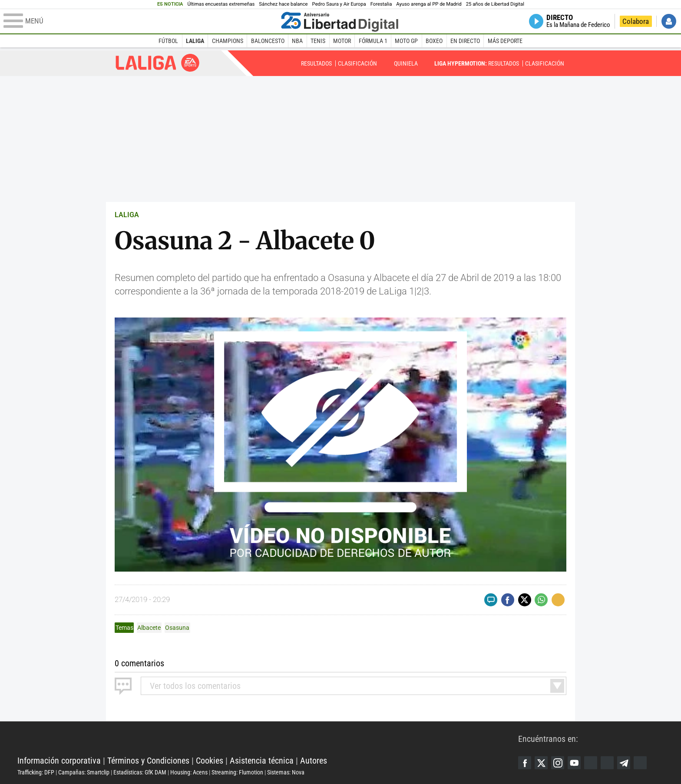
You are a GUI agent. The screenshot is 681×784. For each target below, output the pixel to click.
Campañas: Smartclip (84, 772)
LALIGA (127, 215)
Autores (314, 761)
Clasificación (357, 63)
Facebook (525, 763)
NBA (297, 41)
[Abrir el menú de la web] (140, 21)
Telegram (624, 763)
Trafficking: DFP (36, 772)
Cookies (210, 761)
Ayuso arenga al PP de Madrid (429, 4)
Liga (158, 63)
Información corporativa (59, 761)
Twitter (541, 763)
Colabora (636, 21)
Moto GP (406, 41)
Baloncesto (268, 41)
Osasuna (177, 628)
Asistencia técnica (262, 761)
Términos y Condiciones (148, 761)
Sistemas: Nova (286, 772)
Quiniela (406, 63)
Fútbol (168, 41)
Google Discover (591, 763)
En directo (465, 41)
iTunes (640, 763)
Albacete (149, 628)
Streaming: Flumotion (237, 772)
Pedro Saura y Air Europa (339, 4)
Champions (228, 41)
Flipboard (607, 763)
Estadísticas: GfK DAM (140, 772)
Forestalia (381, 4)
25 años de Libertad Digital (495, 4)
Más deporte (505, 41)
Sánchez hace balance (283, 4)
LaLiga (195, 41)
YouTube (574, 763)
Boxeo (434, 41)
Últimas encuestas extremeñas (221, 4)
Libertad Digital (268, 739)
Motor (342, 41)
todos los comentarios (195, 686)
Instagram (558, 763)
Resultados (316, 63)
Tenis (318, 41)
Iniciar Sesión (669, 21)
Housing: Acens (189, 772)
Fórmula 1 (373, 41)
